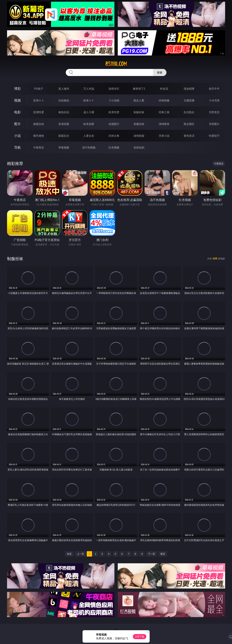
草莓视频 (64, 147)
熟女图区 (189, 124)
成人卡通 (89, 112)
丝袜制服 (164, 100)
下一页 (151, 554)
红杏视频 (114, 147)
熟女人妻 (139, 100)
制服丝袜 (139, 112)
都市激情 (39, 136)
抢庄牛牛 (214, 89)
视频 (17, 100)
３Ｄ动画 (114, 100)
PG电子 (39, 89)
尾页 (163, 554)
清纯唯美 (164, 124)
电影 (17, 112)
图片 (17, 124)
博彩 (17, 89)
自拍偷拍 (64, 100)
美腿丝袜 (139, 124)
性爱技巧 (214, 136)
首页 (69, 554)
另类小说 (164, 136)
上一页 (81, 554)
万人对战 (89, 89)
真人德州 (64, 89)
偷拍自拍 (64, 112)
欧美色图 (89, 124)
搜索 (160, 72)
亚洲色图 (64, 124)
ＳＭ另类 (214, 100)
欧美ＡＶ (89, 100)
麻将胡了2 (139, 89)
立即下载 (140, 637)
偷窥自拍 (39, 124)
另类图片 (214, 124)
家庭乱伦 (64, 136)
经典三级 (164, 112)
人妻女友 (89, 136)
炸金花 (164, 89)
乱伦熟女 (189, 112)
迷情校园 (139, 136)
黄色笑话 (189, 136)
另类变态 (214, 112)
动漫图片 (114, 124)
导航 (17, 147)
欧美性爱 (114, 112)
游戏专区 (114, 89)
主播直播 (189, 100)
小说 (17, 136)
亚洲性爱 (39, 112)
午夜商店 (39, 147)
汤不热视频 (89, 147)
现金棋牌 (189, 89)
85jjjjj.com (116, 64)
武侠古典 (114, 136)
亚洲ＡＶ (39, 100)
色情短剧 (139, 147)
